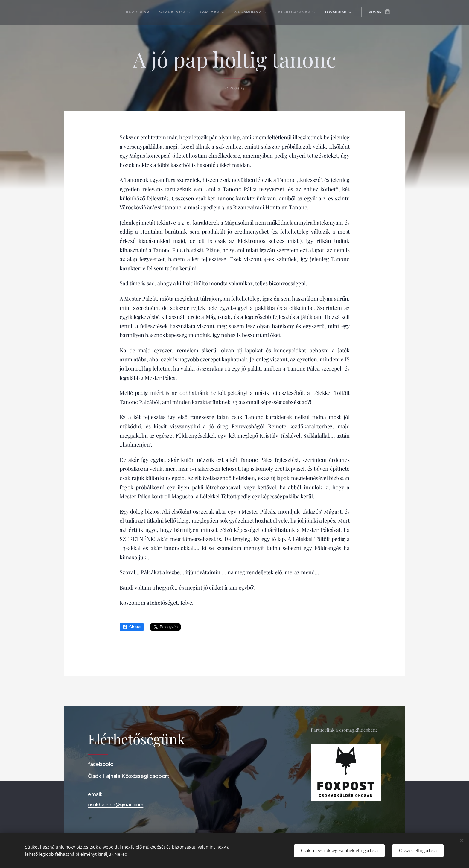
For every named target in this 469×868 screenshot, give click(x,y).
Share (132, 627)
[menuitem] (118, 12)
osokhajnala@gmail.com (116, 805)
